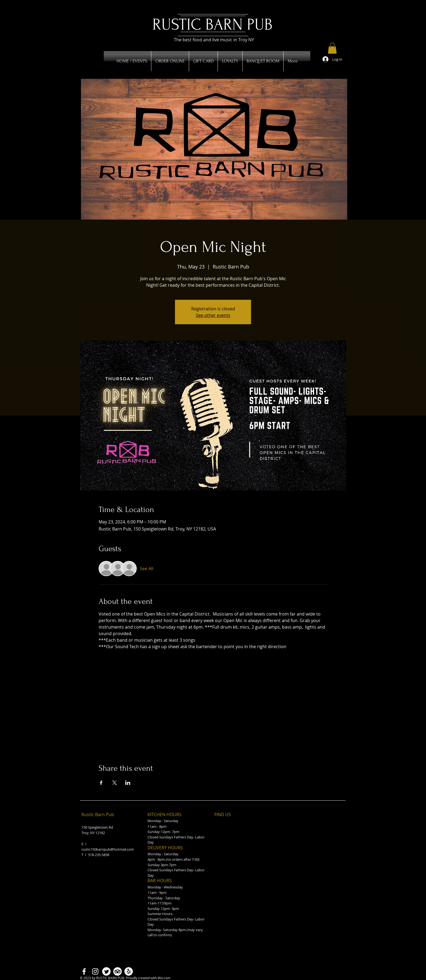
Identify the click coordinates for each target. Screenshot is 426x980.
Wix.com (164, 978)
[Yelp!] (129, 971)
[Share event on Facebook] (101, 783)
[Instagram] (95, 971)
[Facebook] (84, 971)
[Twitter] (106, 971)
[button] (332, 48)
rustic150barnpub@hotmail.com (108, 849)
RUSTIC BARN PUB (212, 25)
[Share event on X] (115, 783)
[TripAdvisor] (118, 971)
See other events (213, 315)
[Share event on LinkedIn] (128, 783)
